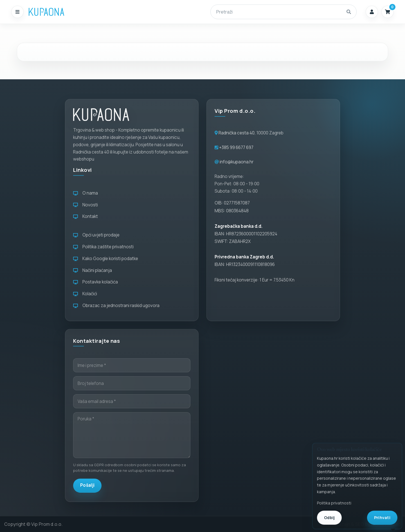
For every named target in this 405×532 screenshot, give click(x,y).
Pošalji (87, 485)
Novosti (85, 205)
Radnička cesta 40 (237, 133)
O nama (85, 193)
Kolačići (85, 294)
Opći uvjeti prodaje (96, 235)
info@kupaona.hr (237, 162)
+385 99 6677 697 (236, 147)
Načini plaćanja (93, 270)
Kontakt (85, 216)
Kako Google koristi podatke (106, 259)
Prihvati (382, 518)
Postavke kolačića (95, 282)
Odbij (329, 518)
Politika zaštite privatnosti (103, 247)
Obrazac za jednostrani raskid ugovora (116, 306)
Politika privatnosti (334, 503)
